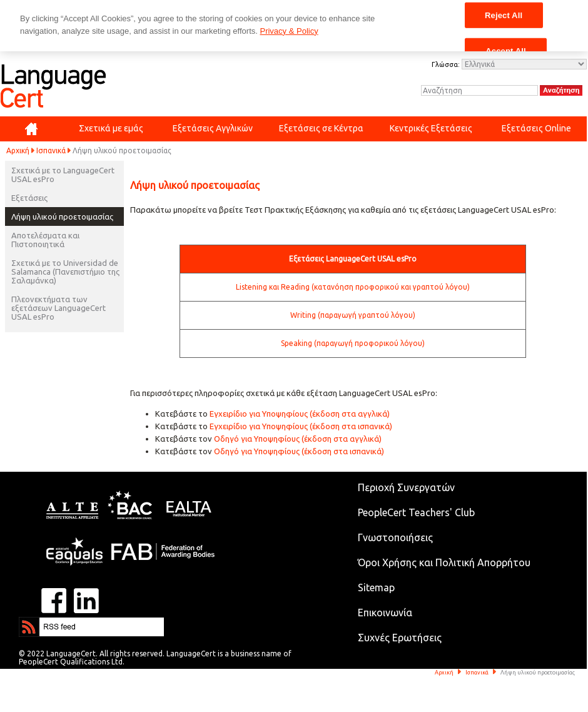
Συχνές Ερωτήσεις (400, 638)
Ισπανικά (51, 150)
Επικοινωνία (385, 613)
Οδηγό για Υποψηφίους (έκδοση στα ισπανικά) (299, 451)
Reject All (504, 15)
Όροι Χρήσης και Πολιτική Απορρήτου (444, 562)
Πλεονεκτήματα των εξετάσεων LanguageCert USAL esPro (58, 308)
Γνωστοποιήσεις (395, 537)
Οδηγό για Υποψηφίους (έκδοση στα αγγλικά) (298, 439)
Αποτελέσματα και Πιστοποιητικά (45, 240)
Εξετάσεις (29, 198)
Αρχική (18, 150)
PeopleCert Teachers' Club (416, 512)
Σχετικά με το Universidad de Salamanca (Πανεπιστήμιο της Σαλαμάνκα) (65, 272)
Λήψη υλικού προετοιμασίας (62, 216)
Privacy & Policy (289, 31)
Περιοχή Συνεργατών (406, 487)
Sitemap (376, 587)
